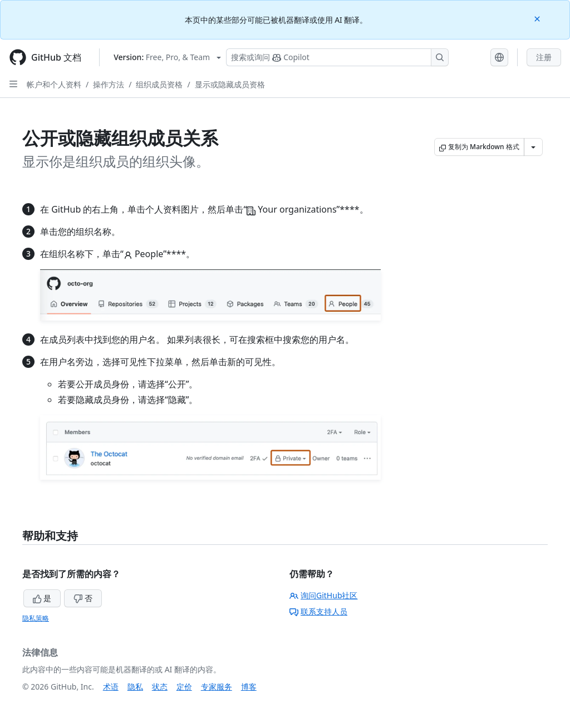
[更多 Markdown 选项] (533, 147)
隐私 (135, 687)
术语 (111, 687)
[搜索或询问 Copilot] (337, 57)
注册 (544, 57)
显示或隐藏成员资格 (230, 84)
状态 (160, 687)
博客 (249, 687)
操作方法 (109, 84)
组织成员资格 (159, 84)
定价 (184, 687)
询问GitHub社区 (324, 595)
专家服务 (217, 687)
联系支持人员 (318, 611)
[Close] (538, 18)
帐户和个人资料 (54, 84)
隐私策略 (36, 618)
